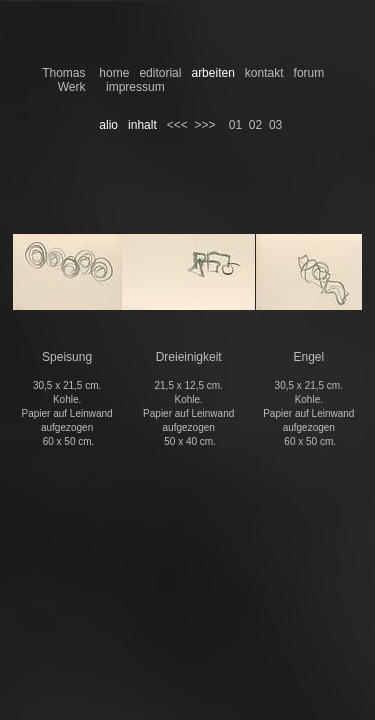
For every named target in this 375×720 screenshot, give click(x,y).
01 (235, 125)
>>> (204, 125)
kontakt (264, 73)
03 (275, 125)
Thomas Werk (63, 80)
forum (309, 73)
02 (255, 125)
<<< (177, 125)
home (114, 73)
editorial (160, 73)
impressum (135, 87)
